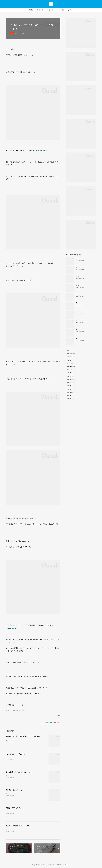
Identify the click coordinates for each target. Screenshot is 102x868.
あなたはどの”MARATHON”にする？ (86, 276)
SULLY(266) (21, 710)
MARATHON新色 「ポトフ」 (84, 294)
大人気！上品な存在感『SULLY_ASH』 (18, 826)
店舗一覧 (50, 10)
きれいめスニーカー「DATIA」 (16, 754)
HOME (30, 10)
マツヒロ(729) (14, 710)
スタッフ (40, 10)
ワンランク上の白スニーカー (15, 790)
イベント (71, 10)
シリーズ (61, 10)
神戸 (12, 33)
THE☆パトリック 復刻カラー (85, 303)
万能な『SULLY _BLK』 (14, 808)
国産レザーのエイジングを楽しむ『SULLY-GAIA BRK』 (24, 736)
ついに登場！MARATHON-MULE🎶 (86, 321)
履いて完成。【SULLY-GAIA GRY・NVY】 (19, 772)
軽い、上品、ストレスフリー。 (85, 330)
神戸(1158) (8, 710)
